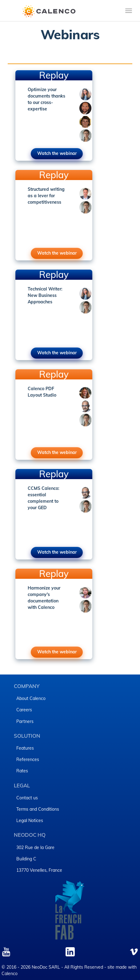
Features (25, 748)
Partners (25, 721)
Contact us (27, 798)
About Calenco (31, 698)
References (28, 759)
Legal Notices (30, 821)
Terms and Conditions (38, 809)
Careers (24, 710)
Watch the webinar (57, 153)
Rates (22, 771)
